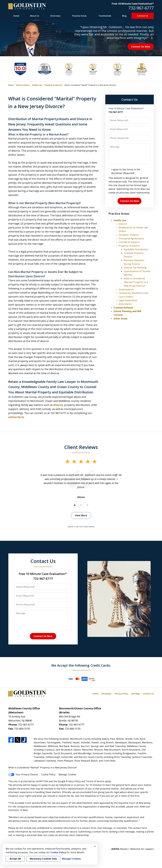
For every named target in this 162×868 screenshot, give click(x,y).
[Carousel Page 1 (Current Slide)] (75, 505)
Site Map (135, 694)
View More (81, 515)
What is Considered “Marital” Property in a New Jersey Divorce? (136, 282)
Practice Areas (79, 16)
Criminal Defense (123, 308)
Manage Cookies (67, 774)
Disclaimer (107, 694)
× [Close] (95, 846)
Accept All (15, 859)
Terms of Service (95, 781)
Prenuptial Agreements (131, 238)
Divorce (123, 224)
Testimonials (105, 16)
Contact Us (143, 16)
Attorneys (55, 16)
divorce (58, 405)
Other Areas (120, 318)
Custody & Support (129, 242)
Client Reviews (81, 447)
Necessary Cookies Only (43, 859)
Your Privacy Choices (23, 774)
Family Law (37, 85)
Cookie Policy (48, 774)
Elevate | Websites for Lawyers (132, 849)
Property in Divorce (53, 85)
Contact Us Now (141, 47)
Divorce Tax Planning (135, 268)
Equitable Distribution (136, 249)
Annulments (125, 304)
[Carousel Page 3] (87, 505)
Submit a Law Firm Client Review (81, 527)
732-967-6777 (141, 8)
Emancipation (126, 289)
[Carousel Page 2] (81, 505)
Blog (124, 16)
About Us (35, 16)
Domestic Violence (129, 235)
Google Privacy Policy (69, 781)
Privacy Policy (121, 694)
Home (16, 16)
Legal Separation (128, 300)
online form (16, 417)
